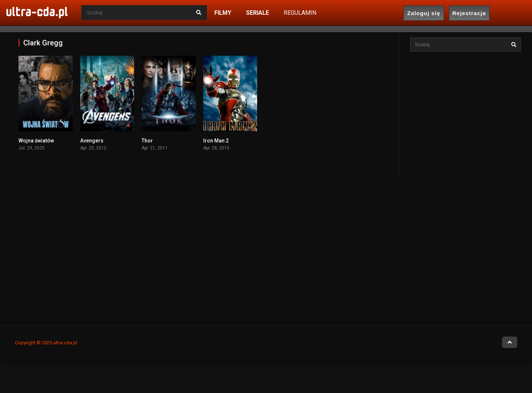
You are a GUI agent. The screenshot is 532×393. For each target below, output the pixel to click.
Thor (147, 141)
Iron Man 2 (216, 141)
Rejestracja (469, 13)
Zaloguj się (424, 13)
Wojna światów (36, 141)
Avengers (92, 141)
